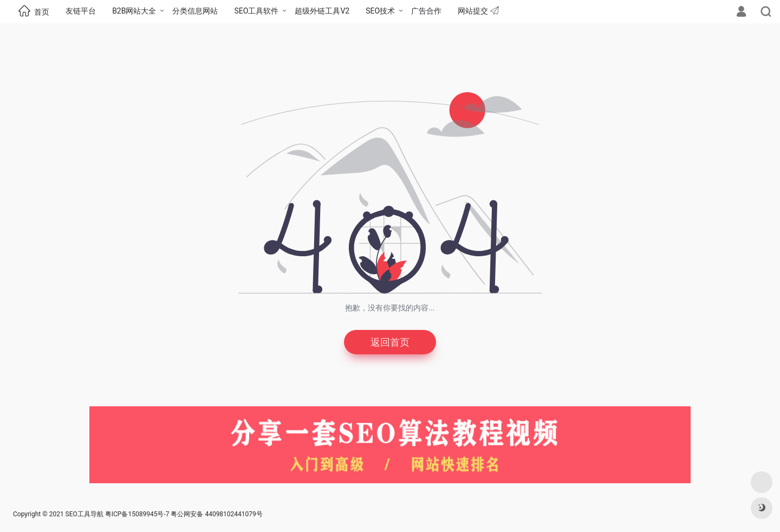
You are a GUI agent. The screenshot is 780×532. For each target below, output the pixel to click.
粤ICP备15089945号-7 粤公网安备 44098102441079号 (184, 514)
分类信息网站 (195, 11)
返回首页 (390, 342)
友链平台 (81, 11)
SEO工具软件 (256, 11)
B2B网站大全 (134, 11)
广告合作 (426, 11)
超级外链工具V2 (322, 11)
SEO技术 (380, 11)
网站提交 (478, 11)
